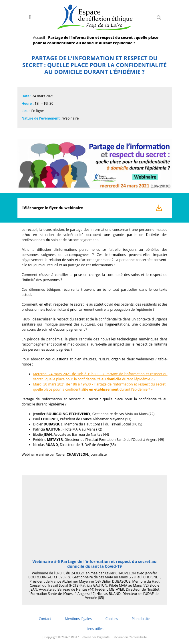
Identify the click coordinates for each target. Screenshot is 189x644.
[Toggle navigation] (30, 17)
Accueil (39, 37)
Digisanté (103, 637)
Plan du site (141, 619)
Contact (45, 619)
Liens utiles (94, 629)
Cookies (112, 619)
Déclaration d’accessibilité (130, 637)
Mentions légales (78, 619)
